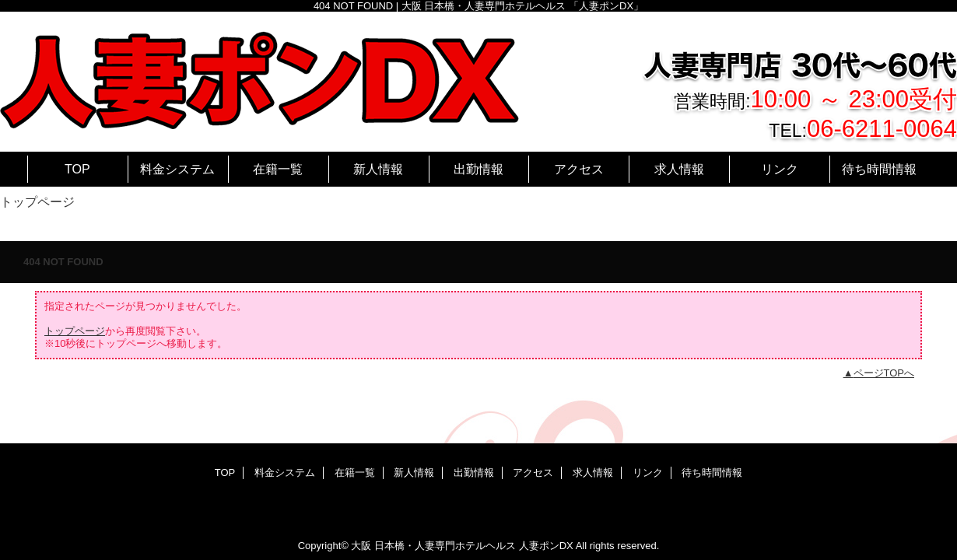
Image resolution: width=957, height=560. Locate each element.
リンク (648, 472)
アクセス (533, 472)
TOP (77, 169)
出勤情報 (474, 472)
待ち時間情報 (712, 472)
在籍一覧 (355, 472)
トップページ (75, 331)
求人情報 (593, 472)
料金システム (285, 472)
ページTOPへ (884, 373)
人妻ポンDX (546, 546)
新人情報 (414, 472)
